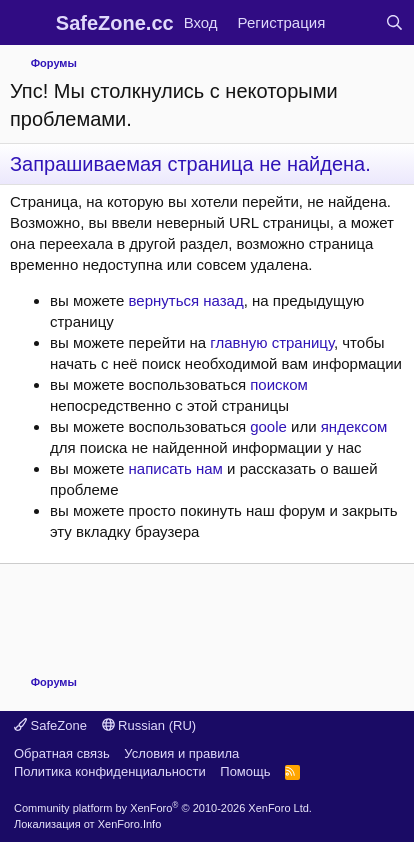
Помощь (245, 771)
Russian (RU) (149, 725)
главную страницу (272, 342)
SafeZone (50, 725)
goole (268, 426)
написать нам (176, 468)
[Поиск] (394, 22)
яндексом (354, 426)
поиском (279, 384)
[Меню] (27, 23)
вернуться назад (186, 300)
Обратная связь (62, 753)
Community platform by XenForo (163, 808)
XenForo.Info (130, 824)
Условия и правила (181, 753)
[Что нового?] (354, 22)
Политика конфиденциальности (110, 771)
